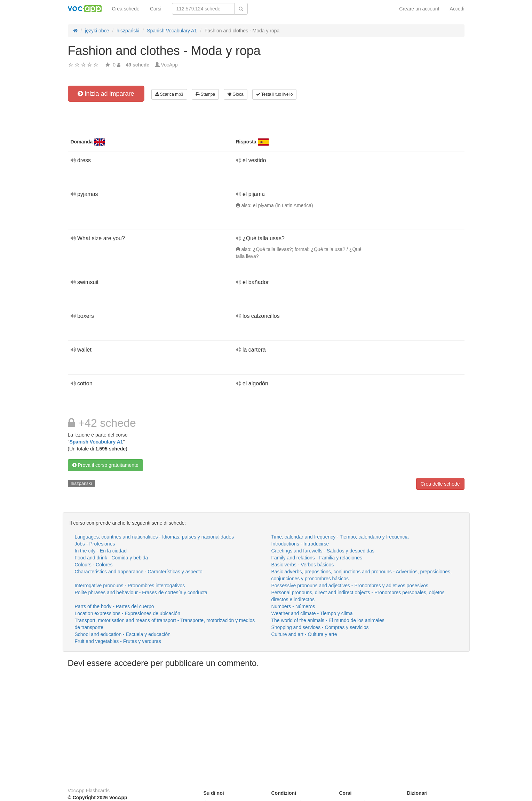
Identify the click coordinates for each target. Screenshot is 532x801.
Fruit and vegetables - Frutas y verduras (118, 641)
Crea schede (126, 9)
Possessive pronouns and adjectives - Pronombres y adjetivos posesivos (350, 586)
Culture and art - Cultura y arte (304, 634)
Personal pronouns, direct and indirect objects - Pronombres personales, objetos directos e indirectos (358, 596)
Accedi (457, 9)
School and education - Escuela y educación (123, 634)
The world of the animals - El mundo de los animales (328, 620)
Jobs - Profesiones (95, 544)
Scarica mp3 (169, 94)
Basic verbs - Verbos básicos (303, 565)
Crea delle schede (440, 484)
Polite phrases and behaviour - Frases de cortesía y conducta (141, 592)
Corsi (156, 9)
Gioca (236, 94)
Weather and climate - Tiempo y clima (312, 613)
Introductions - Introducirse (300, 544)
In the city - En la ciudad (101, 551)
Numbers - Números (293, 606)
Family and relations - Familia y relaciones (317, 558)
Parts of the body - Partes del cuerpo (114, 606)
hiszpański (81, 483)
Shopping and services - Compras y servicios (320, 627)
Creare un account (419, 9)
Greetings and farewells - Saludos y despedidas (323, 551)
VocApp (169, 65)
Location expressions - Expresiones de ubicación (128, 613)
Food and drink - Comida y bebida (112, 558)
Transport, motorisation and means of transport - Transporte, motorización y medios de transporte (165, 624)
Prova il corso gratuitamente (105, 465)
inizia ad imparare (106, 94)
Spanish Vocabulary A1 (96, 442)
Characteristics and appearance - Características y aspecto (139, 572)
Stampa (205, 94)
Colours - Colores (94, 565)
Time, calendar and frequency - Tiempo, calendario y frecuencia (340, 537)
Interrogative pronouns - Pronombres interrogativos (130, 586)
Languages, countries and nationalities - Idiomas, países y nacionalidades (154, 537)
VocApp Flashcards (89, 791)
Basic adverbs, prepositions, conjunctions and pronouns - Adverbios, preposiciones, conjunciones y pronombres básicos (362, 575)
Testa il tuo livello (275, 94)
